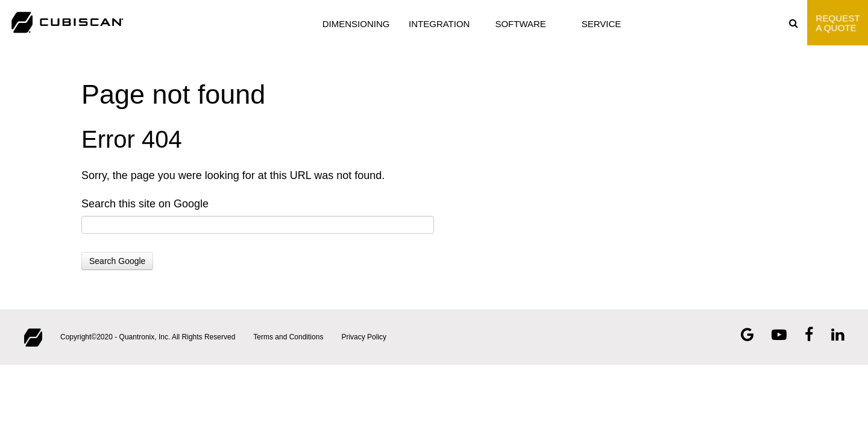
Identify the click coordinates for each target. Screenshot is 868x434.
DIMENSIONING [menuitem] (356, 24)
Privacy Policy (364, 337)
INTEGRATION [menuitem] (439, 24)
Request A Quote (838, 22)
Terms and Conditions (288, 337)
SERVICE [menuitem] (602, 24)
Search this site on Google (145, 204)
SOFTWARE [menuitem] (520, 24)
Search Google (117, 261)
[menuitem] (798, 23)
